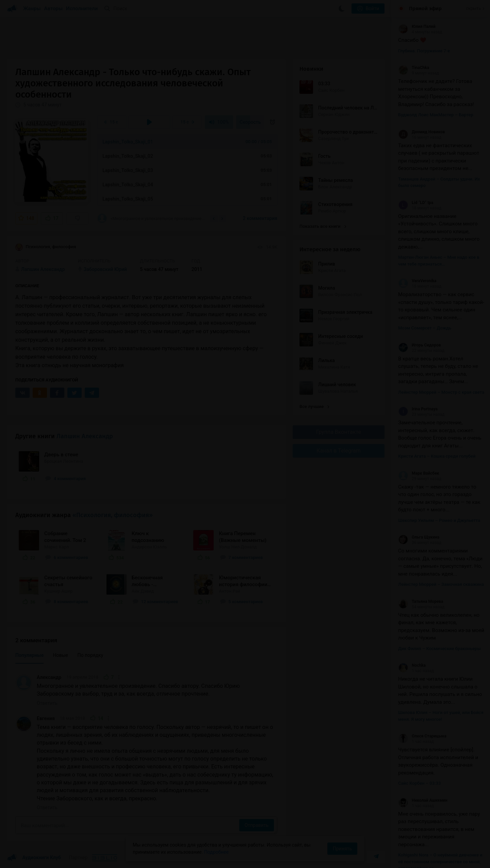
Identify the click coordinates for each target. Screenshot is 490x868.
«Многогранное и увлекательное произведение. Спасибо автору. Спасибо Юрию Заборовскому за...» (151, 218)
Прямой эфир (425, 8)
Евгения (46, 718)
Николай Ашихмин (423, 800)
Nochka (412, 665)
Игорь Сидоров (420, 345)
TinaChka (414, 68)
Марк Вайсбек (419, 473)
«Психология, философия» (113, 515)
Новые (61, 655)
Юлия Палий (417, 27)
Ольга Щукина (419, 537)
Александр (49, 677)
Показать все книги (323, 226)
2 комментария (260, 218)
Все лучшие (314, 406)
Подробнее (216, 852)
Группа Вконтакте (339, 432)
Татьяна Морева (421, 601)
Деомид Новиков (422, 132)
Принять (342, 849)
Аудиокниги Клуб (34, 858)
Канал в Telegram (339, 451)
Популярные (29, 655)
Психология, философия (46, 247)
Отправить (257, 825)
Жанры (32, 8)
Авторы (54, 8)
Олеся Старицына (422, 736)
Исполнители (82, 8)
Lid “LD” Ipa (416, 203)
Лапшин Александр (85, 436)
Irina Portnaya (418, 409)
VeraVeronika (417, 281)
